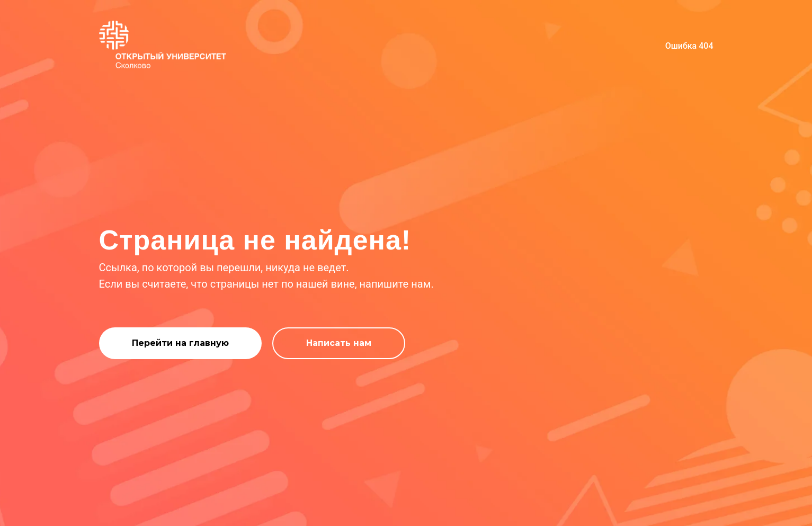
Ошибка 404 (689, 46)
